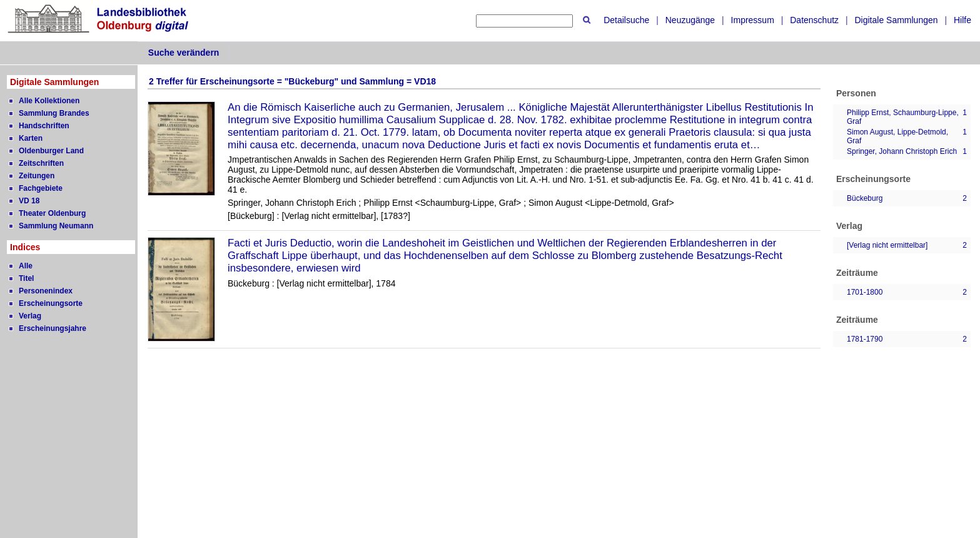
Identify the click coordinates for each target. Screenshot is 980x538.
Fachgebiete (41, 188)
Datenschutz (814, 20)
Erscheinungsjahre (53, 328)
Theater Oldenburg (52, 213)
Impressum (753, 20)
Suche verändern (184, 53)
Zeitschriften (41, 163)
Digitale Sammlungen (896, 20)
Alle (26, 266)
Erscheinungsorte (51, 303)
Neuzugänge (690, 20)
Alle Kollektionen (49, 101)
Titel (26, 278)
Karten (31, 138)
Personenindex (46, 291)
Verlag (30, 316)
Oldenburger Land (51, 151)
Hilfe (962, 20)
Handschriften (44, 126)
